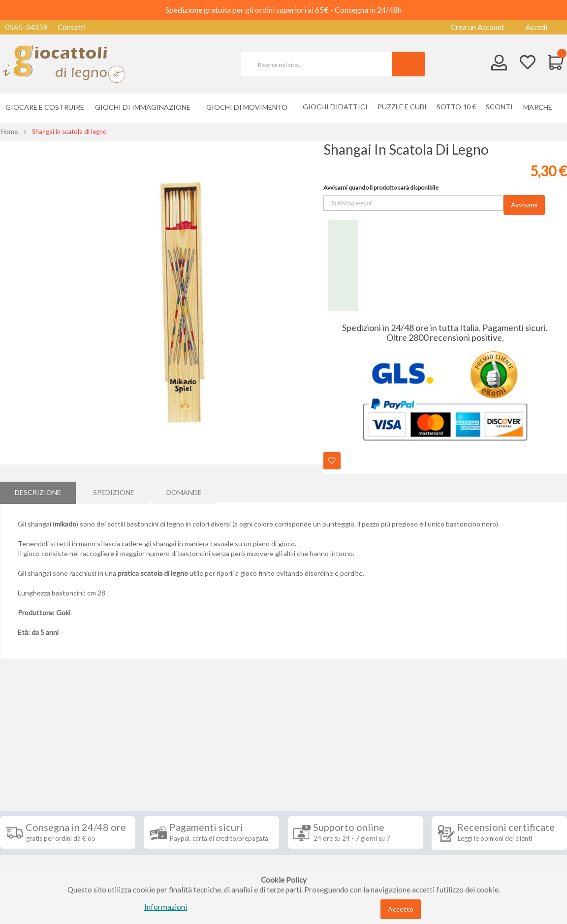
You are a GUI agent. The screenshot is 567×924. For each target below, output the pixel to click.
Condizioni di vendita (42, 803)
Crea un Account (478, 27)
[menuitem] (540, 107)
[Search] (409, 64)
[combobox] (321, 64)
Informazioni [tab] (36, 765)
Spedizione (114, 491)
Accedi (536, 27)
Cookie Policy (30, 862)
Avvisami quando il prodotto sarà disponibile (381, 187)
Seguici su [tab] (124, 765)
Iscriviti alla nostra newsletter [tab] (332, 771)
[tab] (38, 492)
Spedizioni (24, 788)
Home (9, 132)
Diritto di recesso (36, 818)
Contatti (72, 27)
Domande (184, 491)
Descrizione (38, 491)
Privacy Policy (31, 847)
